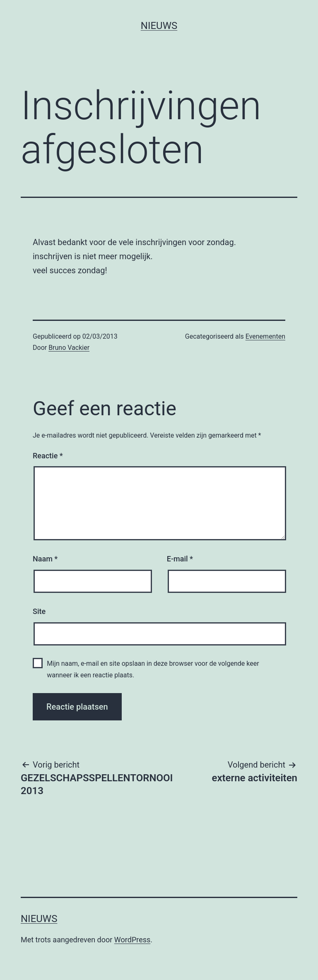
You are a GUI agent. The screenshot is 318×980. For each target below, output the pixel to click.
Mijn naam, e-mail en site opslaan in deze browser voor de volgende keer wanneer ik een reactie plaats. (153, 669)
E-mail (180, 559)
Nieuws (159, 26)
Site (39, 611)
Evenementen (265, 336)
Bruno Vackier (69, 348)
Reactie (48, 456)
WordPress (132, 940)
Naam (45, 559)
